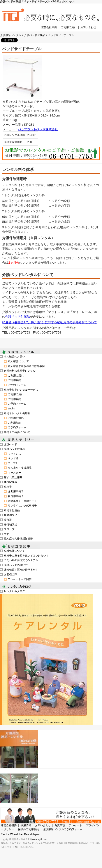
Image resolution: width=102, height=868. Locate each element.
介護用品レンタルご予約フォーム (63, 829)
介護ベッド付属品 (35, 35)
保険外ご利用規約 (28, 829)
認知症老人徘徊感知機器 (18, 539)
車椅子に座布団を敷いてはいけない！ (26, 556)
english (12, 409)
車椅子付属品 (12, 510)
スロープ (9, 529)
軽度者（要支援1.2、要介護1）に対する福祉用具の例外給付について (50, 322)
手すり (8, 534)
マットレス (14, 454)
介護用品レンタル (11, 35)
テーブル (13, 463)
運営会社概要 (49, 27)
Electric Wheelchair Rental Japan (20, 834)
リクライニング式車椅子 (22, 506)
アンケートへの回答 (20, 579)
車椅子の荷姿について (17, 432)
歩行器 (8, 520)
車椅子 (8, 487)
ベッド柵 (13, 458)
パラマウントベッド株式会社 (38, 129)
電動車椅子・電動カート (22, 501)
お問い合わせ (88, 27)
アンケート (76, 825)
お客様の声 (11, 574)
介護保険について (14, 551)
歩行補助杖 (11, 525)
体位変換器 (11, 482)
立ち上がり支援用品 (20, 468)
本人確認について (18, 361)
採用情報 (26, 825)
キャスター (14, 473)
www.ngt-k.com (40, 839)
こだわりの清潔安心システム (21, 560)
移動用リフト (12, 515)
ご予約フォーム (17, 385)
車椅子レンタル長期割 (17, 413)
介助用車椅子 (16, 491)
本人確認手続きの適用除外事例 (26, 366)
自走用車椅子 (16, 496)
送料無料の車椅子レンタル (20, 371)
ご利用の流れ (69, 27)
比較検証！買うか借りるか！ (21, 570)
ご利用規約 (14, 380)
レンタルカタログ (14, 591)
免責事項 (60, 825)
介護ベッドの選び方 (16, 565)
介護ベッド (11, 444)
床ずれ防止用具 (13, 477)
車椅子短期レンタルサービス (21, 390)
